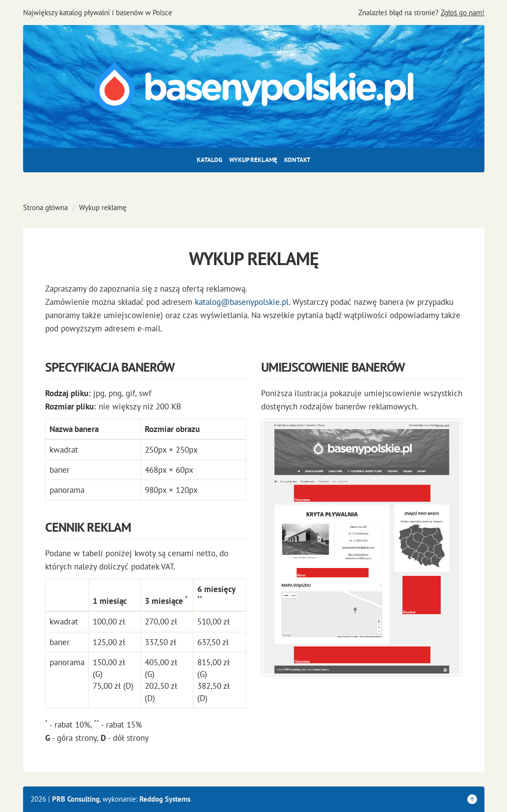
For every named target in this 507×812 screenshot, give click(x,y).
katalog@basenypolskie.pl (242, 302)
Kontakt (297, 160)
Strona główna (45, 207)
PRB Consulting (76, 799)
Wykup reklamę (253, 160)
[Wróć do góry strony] (472, 799)
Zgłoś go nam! (463, 13)
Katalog (210, 160)
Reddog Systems (165, 799)
